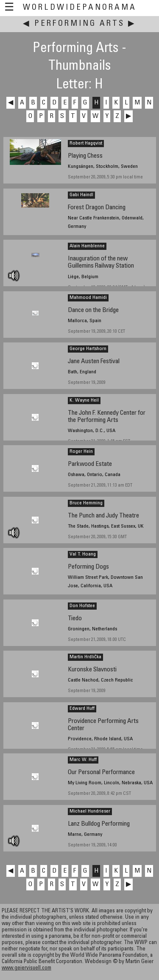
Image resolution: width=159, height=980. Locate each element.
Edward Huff (82, 709)
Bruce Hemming (86, 503)
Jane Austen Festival (94, 362)
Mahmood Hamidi (88, 298)
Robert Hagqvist (86, 143)
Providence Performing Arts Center (103, 725)
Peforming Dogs (88, 567)
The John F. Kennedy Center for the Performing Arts (107, 417)
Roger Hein (81, 452)
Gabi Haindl (81, 195)
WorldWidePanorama (80, 8)
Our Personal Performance (101, 773)
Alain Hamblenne (87, 246)
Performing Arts (79, 24)
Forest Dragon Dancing (97, 208)
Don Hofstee (82, 606)
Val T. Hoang (83, 554)
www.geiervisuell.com (26, 968)
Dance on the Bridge (93, 311)
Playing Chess (85, 156)
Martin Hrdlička (85, 657)
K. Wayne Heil (84, 400)
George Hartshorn (88, 349)
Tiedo (75, 619)
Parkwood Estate (90, 464)
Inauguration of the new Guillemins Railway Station (101, 263)
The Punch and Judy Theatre (103, 516)
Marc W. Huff (83, 760)
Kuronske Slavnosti (92, 670)
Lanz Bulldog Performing (99, 824)
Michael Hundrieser (90, 811)
